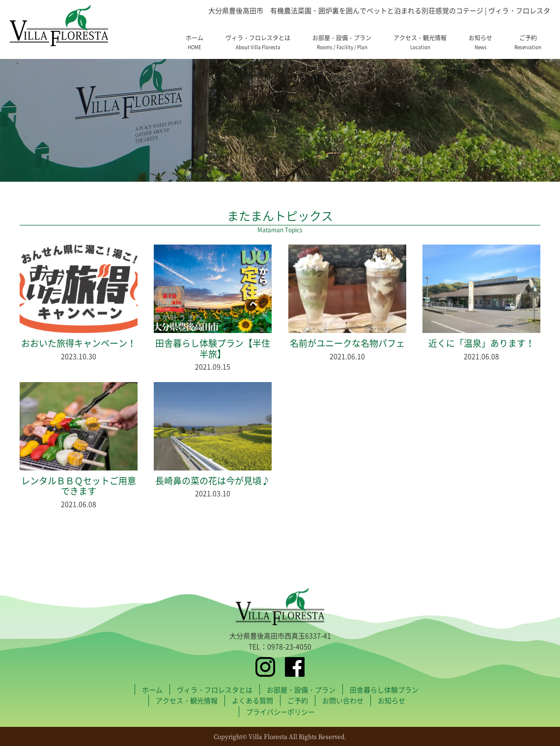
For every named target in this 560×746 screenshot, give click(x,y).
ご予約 (528, 42)
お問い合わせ (343, 700)
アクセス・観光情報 (420, 42)
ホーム (195, 42)
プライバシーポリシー (280, 712)
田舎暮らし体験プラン (384, 690)
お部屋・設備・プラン (342, 42)
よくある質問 (252, 700)
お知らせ (480, 42)
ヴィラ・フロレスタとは (258, 42)
